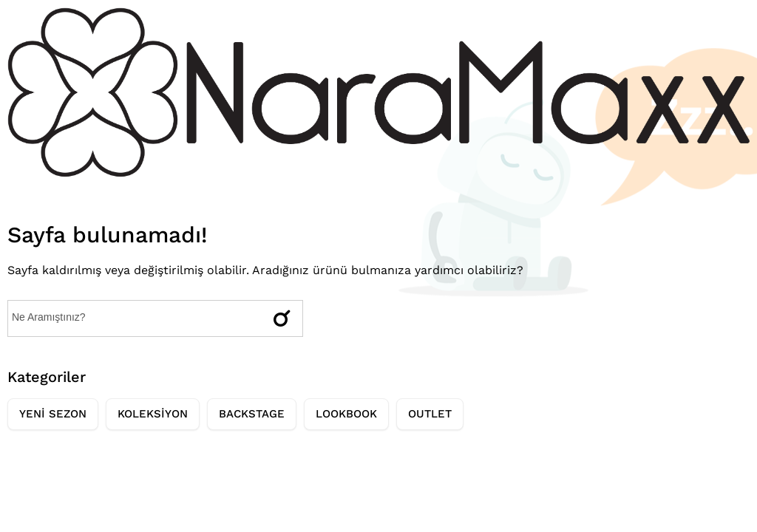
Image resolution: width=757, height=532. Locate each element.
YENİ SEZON (53, 414)
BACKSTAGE (252, 414)
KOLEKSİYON (153, 414)
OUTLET (430, 414)
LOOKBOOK (346, 414)
